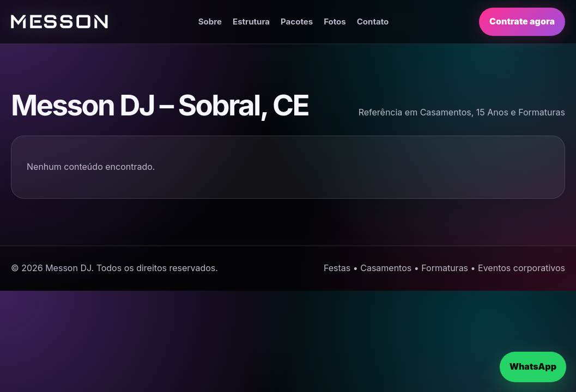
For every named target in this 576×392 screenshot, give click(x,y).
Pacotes (297, 22)
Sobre (210, 22)
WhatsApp (533, 366)
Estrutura (251, 22)
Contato (373, 22)
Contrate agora (522, 21)
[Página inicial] (59, 22)
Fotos (335, 22)
